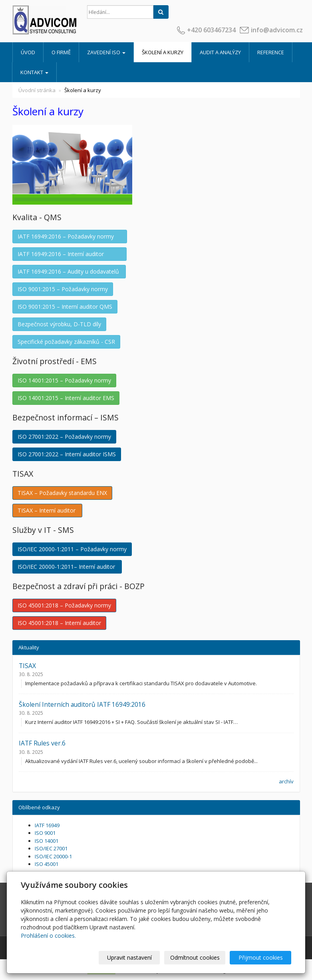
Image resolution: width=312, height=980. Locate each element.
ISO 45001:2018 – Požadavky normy (64, 605)
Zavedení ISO (106, 52)
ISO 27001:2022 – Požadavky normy (64, 437)
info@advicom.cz (277, 30)
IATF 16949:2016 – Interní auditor (70, 254)
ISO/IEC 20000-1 (53, 856)
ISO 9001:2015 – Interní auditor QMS (65, 307)
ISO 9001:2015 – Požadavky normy (63, 289)
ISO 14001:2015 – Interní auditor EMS (66, 398)
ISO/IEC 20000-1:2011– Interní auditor (67, 567)
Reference (271, 52)
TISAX (27, 666)
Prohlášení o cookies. (48, 936)
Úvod (28, 52)
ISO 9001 (45, 833)
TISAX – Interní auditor (47, 510)
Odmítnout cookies (195, 957)
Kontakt (34, 72)
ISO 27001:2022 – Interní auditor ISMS (67, 454)
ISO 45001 (47, 864)
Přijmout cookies (261, 957)
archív (286, 781)
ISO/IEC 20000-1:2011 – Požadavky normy (72, 549)
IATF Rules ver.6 (42, 743)
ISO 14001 (47, 841)
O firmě (61, 52)
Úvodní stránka (37, 90)
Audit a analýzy (220, 52)
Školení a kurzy (163, 52)
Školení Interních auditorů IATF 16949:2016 (82, 704)
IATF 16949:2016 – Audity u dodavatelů (69, 271)
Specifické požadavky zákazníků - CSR (66, 342)
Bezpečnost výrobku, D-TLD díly (59, 324)
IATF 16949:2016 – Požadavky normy (70, 236)
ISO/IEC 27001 (51, 848)
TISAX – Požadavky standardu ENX (62, 493)
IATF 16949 (47, 825)
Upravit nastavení (129, 957)
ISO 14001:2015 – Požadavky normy (64, 380)
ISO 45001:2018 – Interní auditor (59, 623)
